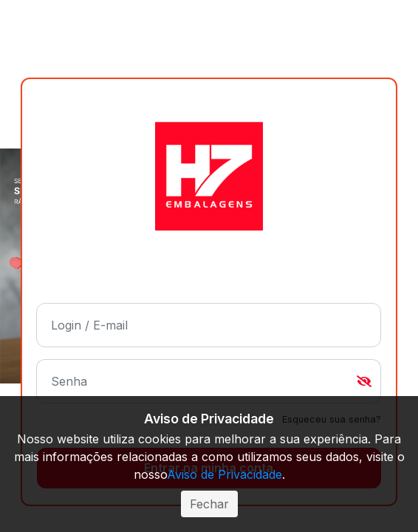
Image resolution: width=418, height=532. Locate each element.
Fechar (209, 504)
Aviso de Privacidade (225, 474)
